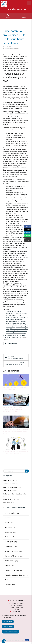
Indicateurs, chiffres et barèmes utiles (15, 494)
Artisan (7, 523)
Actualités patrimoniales (11, 487)
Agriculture (8, 518)
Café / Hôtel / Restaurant (12, 537)
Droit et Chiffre (9, 561)
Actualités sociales (9, 491)
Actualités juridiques (9, 484)
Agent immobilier (10, 513)
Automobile (8, 532)
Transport (8, 585)
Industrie (7, 566)
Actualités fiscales (9, 480)
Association (8, 527)
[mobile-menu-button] (29, 3)
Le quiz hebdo (8, 503)
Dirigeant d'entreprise (11, 551)
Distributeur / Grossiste (12, 556)
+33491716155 (17, 611)
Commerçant (9, 542)
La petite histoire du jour (11, 499)
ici (24, 179)
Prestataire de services (12, 570)
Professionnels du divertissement (15, 575)
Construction (9, 546)
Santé (7, 580)
